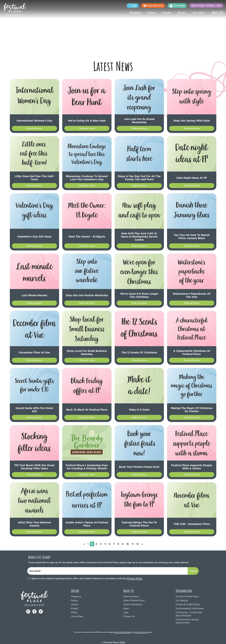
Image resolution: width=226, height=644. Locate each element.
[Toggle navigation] (218, 13)
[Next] (142, 541)
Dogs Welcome (160, 6)
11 (132, 541)
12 (137, 541)
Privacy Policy (119, 575)
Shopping (140, 13)
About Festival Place (133, 597)
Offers (74, 609)
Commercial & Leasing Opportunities (186, 618)
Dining (155, 13)
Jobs (126, 609)
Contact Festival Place (186, 593)
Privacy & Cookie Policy (187, 601)
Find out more (34, 128)
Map (142, 6)
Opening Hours (130, 593)
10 (126, 541)
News (126, 605)
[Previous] (84, 541)
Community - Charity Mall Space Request (191, 611)
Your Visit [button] (200, 13)
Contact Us (128, 613)
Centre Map (76, 613)
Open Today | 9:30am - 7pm (208, 6)
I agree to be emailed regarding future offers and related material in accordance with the (78, 575)
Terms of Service (138, 629)
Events (184, 13)
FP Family (182, 6)
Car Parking (181, 597)
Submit (194, 568)
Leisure (170, 13)
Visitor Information (132, 601)
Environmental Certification (188, 605)
